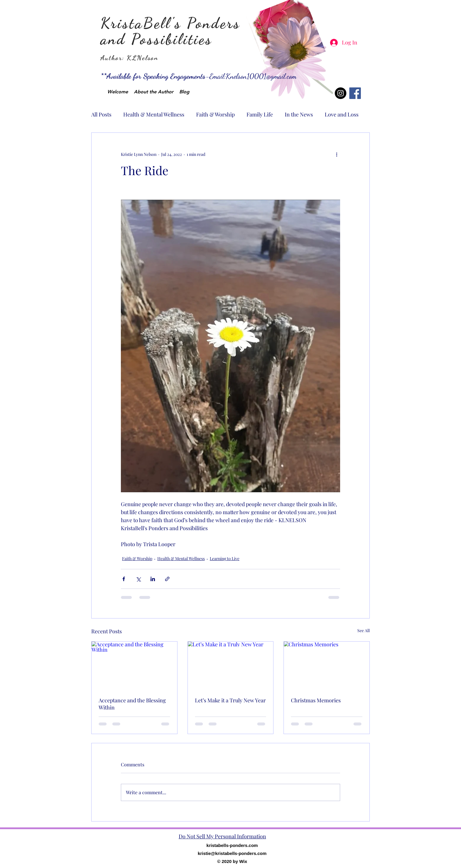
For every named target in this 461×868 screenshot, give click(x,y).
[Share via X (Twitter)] (138, 579)
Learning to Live (225, 558)
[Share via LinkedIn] (153, 579)
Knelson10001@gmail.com (261, 76)
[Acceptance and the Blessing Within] (134, 666)
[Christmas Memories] (327, 666)
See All (364, 630)
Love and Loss (342, 114)
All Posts (101, 114)
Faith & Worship (215, 114)
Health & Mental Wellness (154, 114)
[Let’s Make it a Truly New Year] (231, 666)
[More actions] (337, 154)
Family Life (260, 114)
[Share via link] (167, 579)
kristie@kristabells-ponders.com (232, 853)
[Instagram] (341, 93)
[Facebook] (355, 93)
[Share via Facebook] (124, 579)
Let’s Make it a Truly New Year (230, 700)
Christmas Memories (316, 700)
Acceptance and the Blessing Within (132, 704)
